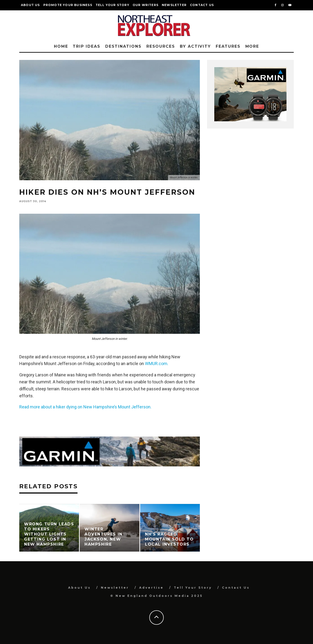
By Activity (195, 46)
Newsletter (174, 5)
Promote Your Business (68, 5)
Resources (161, 46)
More (252, 46)
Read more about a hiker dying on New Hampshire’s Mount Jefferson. (85, 407)
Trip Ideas (86, 46)
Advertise (151, 588)
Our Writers (146, 5)
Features (228, 46)
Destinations (123, 46)
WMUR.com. (157, 364)
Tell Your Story (112, 5)
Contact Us (202, 5)
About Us (30, 5)
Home (61, 46)
